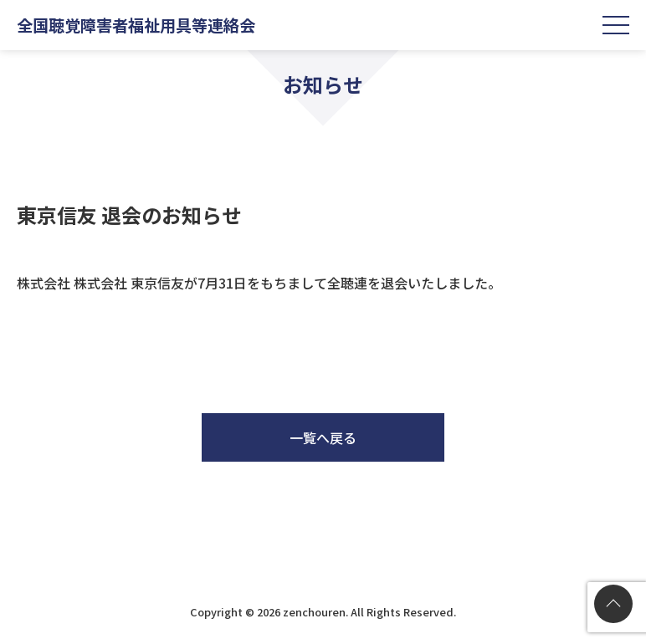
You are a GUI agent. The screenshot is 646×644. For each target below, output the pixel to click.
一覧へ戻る (323, 437)
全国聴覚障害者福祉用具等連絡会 (136, 25)
